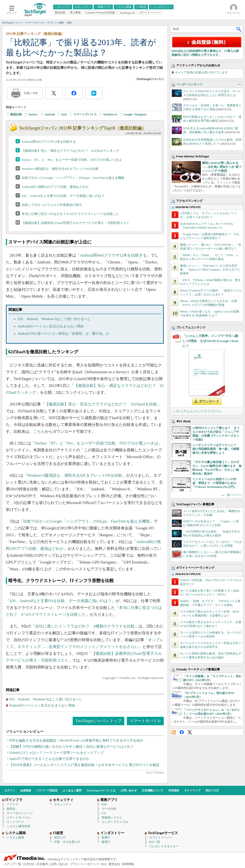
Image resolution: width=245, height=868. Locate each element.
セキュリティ (63, 804)
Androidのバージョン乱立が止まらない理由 (51, 326)
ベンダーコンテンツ (189, 84)
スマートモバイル (145, 721)
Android (50, 114)
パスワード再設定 (47, 790)
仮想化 (11, 809)
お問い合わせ (129, 790)
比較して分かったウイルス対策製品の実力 (52, 205)
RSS (174, 732)
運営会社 (114, 864)
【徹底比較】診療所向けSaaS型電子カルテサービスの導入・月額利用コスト (76, 223)
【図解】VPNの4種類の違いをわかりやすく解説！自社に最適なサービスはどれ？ (72, 747)
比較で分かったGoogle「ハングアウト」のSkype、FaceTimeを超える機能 (73, 178)
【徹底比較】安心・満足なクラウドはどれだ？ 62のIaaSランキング (70, 151)
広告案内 (42, 864)
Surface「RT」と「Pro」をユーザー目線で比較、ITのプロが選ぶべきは (72, 160)
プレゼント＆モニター (164, 846)
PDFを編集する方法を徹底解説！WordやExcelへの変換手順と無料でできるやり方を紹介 (76, 741)
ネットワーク (15, 822)
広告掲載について (153, 790)
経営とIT (60, 838)
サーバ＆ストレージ (20, 813)
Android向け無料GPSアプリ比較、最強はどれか (55, 187)
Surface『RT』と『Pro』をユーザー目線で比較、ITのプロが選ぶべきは (97, 443)
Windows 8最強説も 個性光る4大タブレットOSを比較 (60, 169)
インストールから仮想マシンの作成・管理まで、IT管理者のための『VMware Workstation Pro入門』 (214, 483)
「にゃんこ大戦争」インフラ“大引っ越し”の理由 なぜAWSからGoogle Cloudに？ (210, 341)
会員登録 (26, 790)
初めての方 (212, 790)
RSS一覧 (155, 842)
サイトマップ (192, 790)
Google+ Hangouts (135, 114)
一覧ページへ (233, 495)
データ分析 (109, 809)
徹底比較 (16, 114)
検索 (239, 29)
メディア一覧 (12, 864)
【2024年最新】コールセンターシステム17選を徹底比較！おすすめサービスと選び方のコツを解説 (84, 765)
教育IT (106, 842)
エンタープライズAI (115, 822)
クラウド (12, 804)
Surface (33, 114)
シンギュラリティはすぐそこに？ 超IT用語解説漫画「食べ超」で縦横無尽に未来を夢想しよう (216, 449)
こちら (39, 431)
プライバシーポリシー (85, 864)
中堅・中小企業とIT (67, 842)
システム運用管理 (18, 826)
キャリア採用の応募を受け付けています (201, 72)
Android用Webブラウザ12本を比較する (49, 142)
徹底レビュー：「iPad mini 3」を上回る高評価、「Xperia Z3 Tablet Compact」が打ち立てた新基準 (210, 270)
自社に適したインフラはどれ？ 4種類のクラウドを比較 (85, 626)
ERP (104, 804)
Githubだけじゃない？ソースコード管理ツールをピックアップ (57, 753)
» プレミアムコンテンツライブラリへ (197, 411)
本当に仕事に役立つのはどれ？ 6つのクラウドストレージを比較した (70, 214)
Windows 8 (110, 114)
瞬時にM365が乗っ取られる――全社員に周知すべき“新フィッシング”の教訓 (222, 167)
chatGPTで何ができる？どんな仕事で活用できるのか (49, 759)
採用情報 (128, 864)
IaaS (64, 114)
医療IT (106, 838)
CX (104, 813)
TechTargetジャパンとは (101, 790)
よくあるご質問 (72, 790)
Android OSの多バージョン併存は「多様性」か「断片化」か (64, 334)
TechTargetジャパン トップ (98, 721)
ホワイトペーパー (161, 838)
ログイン (10, 790)
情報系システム (112, 818)
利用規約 (174, 790)
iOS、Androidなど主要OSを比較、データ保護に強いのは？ (63, 196)
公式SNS (29, 864)
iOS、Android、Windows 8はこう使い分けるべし (54, 319)
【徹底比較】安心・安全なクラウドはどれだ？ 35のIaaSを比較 (101, 404)
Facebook (182, 732)
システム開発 (15, 838)
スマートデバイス (85, 114)
